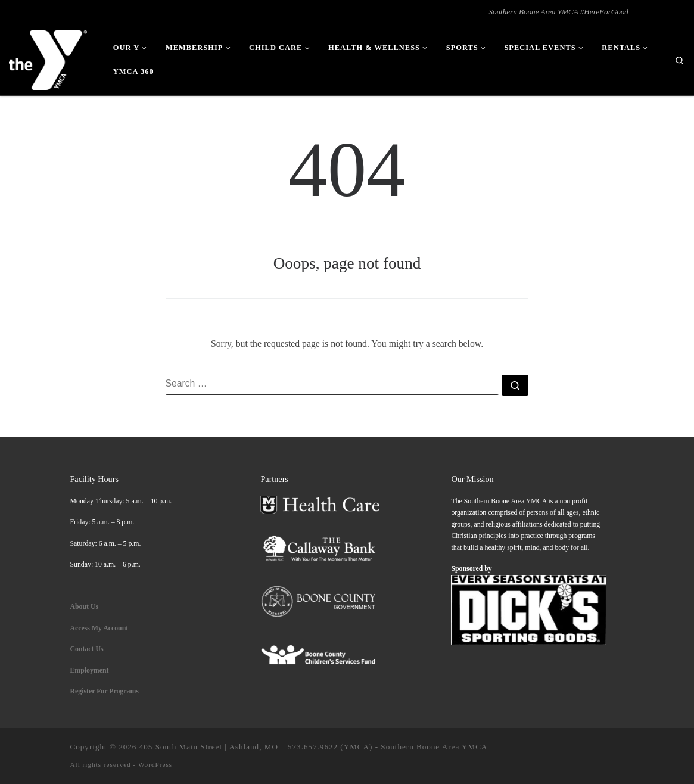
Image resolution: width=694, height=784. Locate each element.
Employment (91, 670)
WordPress (155, 764)
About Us (85, 606)
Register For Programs (105, 691)
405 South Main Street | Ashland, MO (209, 747)
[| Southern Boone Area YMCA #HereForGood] (48, 58)
